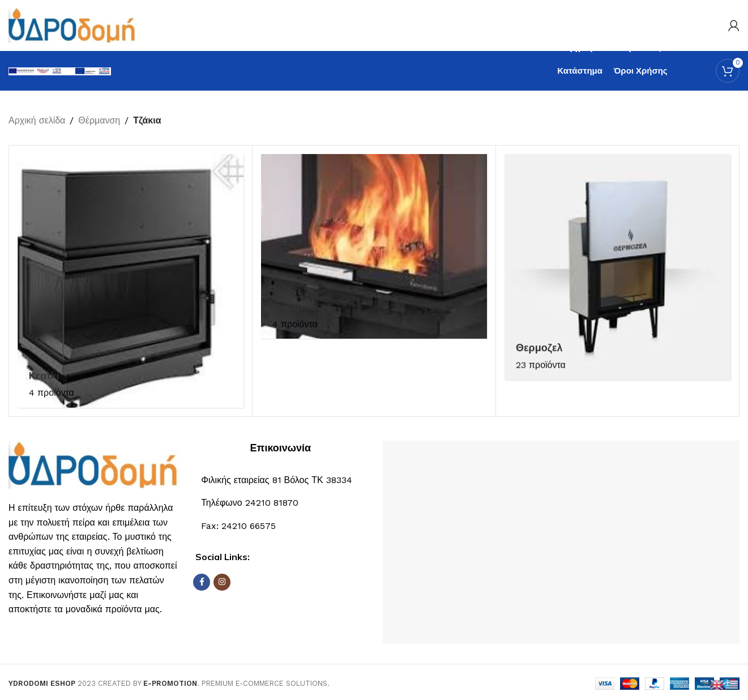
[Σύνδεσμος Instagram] (222, 582)
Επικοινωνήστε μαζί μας (77, 595)
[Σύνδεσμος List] (280, 503)
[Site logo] (72, 25)
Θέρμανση (99, 120)
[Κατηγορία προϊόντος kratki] (131, 281)
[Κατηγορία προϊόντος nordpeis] (374, 247)
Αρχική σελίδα (37, 120)
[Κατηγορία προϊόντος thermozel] (617, 267)
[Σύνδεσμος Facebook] (202, 582)
